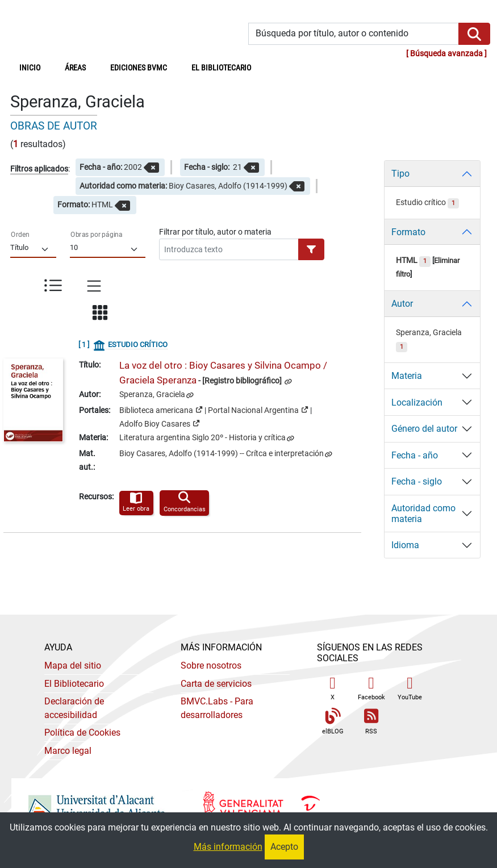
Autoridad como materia (423, 514)
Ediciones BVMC (139, 68)
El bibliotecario (221, 68)
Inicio (36, 67)
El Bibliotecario (74, 684)
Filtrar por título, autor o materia (215, 232)
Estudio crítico (427, 203)
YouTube (410, 688)
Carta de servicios (216, 684)
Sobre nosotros (211, 665)
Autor (402, 304)
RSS (371, 722)
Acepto (284, 847)
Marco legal (68, 751)
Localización (417, 402)
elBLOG (333, 722)
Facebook (371, 688)
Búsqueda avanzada (446, 54)
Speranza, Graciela (152, 395)
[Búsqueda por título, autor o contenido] (354, 34)
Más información (228, 847)
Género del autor (424, 429)
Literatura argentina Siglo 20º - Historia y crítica (202, 438)
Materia (407, 376)
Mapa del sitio (73, 665)
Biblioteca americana (161, 410)
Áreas (75, 68)
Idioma (405, 545)
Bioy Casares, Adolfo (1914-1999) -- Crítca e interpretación (222, 454)
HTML (413, 260)
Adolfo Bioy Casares (160, 423)
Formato (408, 232)
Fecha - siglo (417, 481)
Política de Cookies (82, 733)
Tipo (400, 174)
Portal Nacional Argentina (258, 410)
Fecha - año (415, 455)
